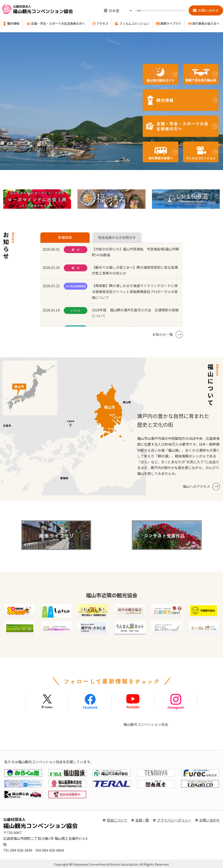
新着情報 (65, 237)
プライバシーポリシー (174, 820)
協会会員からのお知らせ (117, 237)
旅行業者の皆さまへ (206, 24)
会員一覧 (142, 820)
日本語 (114, 11)
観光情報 (13, 24)
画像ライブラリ (171, 24)
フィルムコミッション (134, 24)
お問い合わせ (209, 820)
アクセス (102, 24)
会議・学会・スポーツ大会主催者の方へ (58, 24)
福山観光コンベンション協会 (146, 724)
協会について (117, 820)
